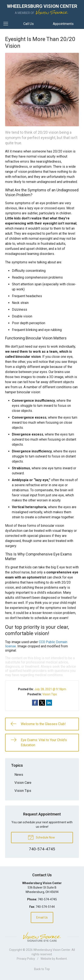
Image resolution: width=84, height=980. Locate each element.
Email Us (42, 917)
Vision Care (23, 783)
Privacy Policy (26, 959)
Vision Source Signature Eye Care (42, 937)
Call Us (29, 24)
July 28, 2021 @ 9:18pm (50, 689)
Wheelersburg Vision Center (52, 950)
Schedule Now (41, 837)
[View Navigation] (7, 24)
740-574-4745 (47, 899)
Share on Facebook (35, 703)
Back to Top (42, 969)
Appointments (63, 24)
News (19, 775)
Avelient (61, 959)
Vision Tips (50, 694)
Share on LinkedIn (49, 703)
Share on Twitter (42, 703)
